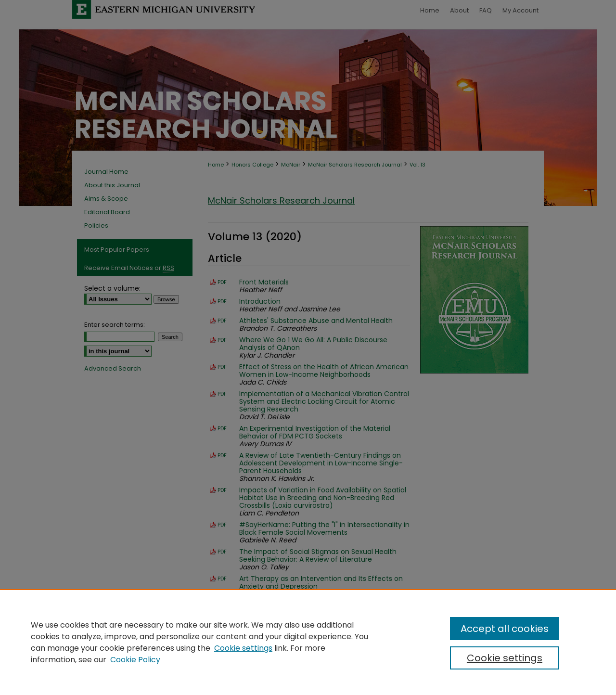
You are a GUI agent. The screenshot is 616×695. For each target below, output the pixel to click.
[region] (308, 642)
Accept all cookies (505, 629)
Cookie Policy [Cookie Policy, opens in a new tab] (135, 660)
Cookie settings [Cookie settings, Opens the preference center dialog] (505, 658)
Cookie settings (243, 648)
